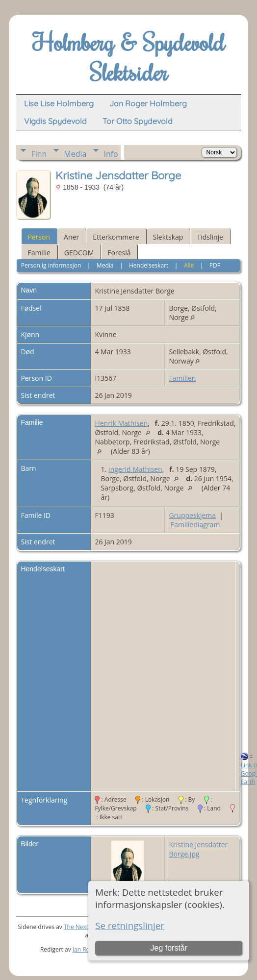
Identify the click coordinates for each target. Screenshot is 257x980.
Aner (71, 237)
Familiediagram (195, 525)
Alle (189, 265)
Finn (39, 154)
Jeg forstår (169, 948)
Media (75, 154)
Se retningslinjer (130, 925)
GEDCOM (79, 253)
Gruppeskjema (192, 515)
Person (39, 237)
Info (111, 154)
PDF (215, 265)
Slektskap (168, 237)
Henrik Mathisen (121, 423)
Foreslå (119, 253)
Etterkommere (116, 237)
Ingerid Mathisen (135, 469)
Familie (39, 253)
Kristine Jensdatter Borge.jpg (198, 849)
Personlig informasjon (51, 265)
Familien (182, 378)
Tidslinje (210, 237)
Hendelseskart (149, 265)
